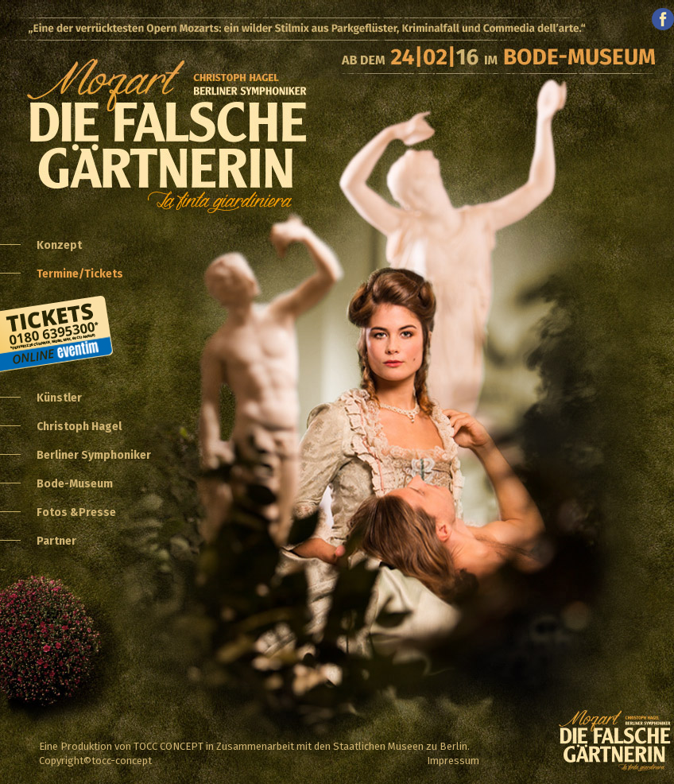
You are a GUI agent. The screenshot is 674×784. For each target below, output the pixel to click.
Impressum (453, 761)
